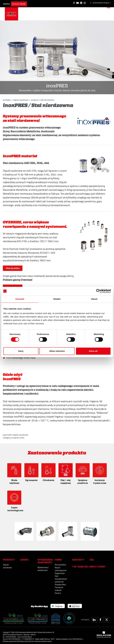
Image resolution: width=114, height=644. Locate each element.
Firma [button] (58, 557)
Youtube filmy (60, 582)
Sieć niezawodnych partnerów (61, 576)
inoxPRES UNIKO (18, 438)
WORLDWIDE (101, 3)
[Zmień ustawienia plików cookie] (40, 639)
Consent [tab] (20, 299)
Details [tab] (57, 299)
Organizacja (60, 571)
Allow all (93, 351)
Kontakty (78, 557)
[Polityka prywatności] (10, 639)
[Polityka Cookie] (23, 639)
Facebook (59, 585)
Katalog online (21, 2)
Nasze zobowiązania (61, 566)
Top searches (80, 564)
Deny (21, 351)
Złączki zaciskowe (20, 435)
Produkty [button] (8, 557)
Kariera (7, 2)
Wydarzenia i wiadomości (43, 566)
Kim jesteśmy (60, 562)
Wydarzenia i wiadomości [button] (45, 558)
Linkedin (58, 588)
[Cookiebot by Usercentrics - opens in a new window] (98, 291)
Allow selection (57, 351)
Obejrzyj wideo (13, 268)
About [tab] (94, 299)
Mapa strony (97, 564)
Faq (91, 557)
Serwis (24, 557)
